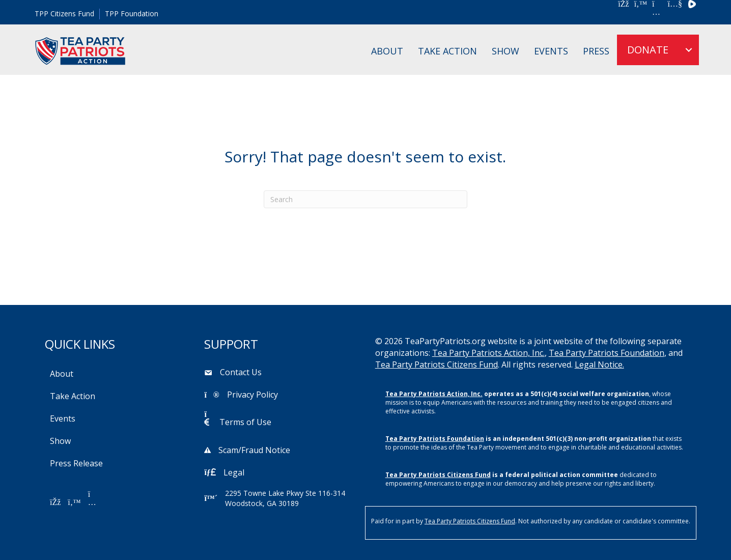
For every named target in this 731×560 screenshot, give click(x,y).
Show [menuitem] (505, 51)
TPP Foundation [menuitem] (132, 13)
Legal (234, 472)
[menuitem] (689, 50)
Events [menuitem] (551, 51)
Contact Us (241, 372)
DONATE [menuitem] (648, 50)
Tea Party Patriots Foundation (607, 353)
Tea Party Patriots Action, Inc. (488, 353)
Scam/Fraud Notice (254, 450)
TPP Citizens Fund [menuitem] (64, 13)
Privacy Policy (252, 395)
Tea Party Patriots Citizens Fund (437, 365)
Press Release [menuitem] (76, 463)
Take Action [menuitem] (447, 51)
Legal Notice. (599, 365)
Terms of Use (245, 422)
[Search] (365, 199)
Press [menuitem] (596, 51)
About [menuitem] (387, 51)
